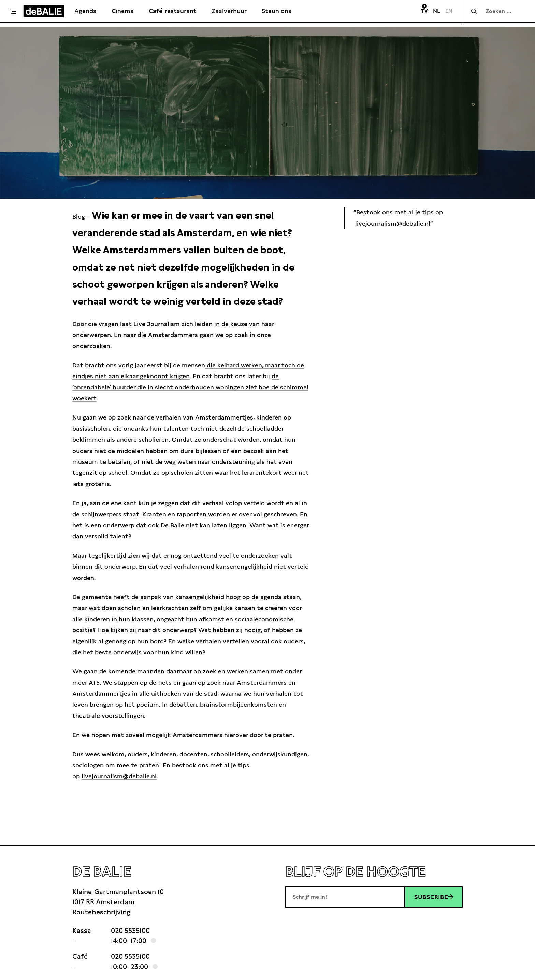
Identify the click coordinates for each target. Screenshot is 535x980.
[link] (120, 776)
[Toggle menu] (13, 11)
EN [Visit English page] (449, 11)
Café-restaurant (173, 11)
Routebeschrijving (101, 912)
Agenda (85, 11)
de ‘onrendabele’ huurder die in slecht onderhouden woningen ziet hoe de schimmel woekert (190, 387)
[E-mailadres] (345, 897)
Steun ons (277, 11)
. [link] (120, 776)
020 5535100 (130, 931)
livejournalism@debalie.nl (119, 776)
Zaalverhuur (229, 11)
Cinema (123, 11)
